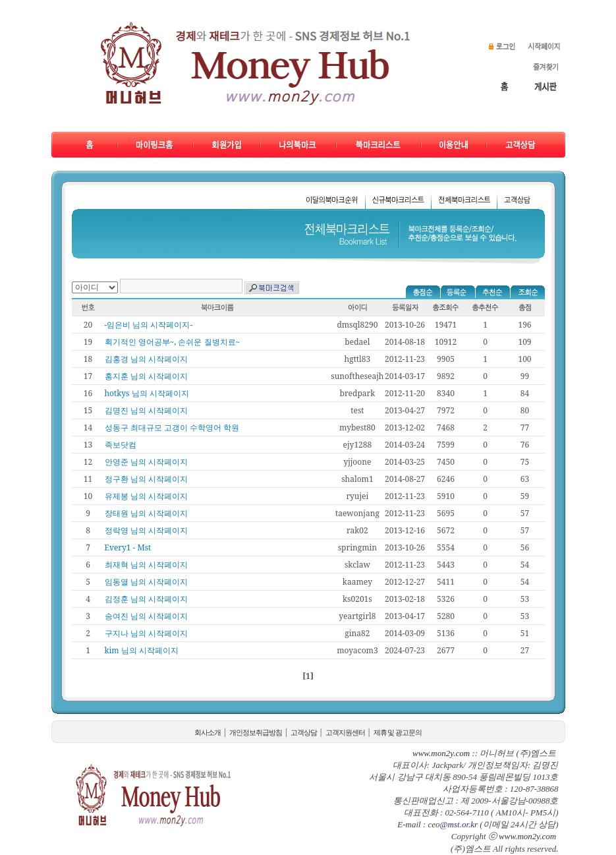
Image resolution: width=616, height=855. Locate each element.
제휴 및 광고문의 (398, 732)
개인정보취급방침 (256, 732)
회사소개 (208, 732)
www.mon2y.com (527, 836)
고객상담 (304, 732)
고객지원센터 (345, 732)
